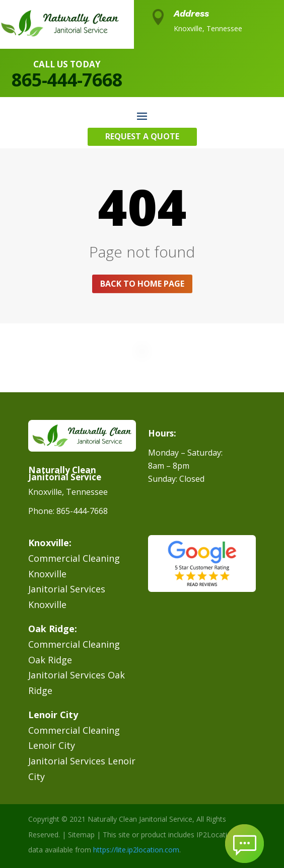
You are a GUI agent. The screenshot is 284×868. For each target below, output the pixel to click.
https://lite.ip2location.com (136, 850)
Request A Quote (142, 136)
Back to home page (142, 284)
